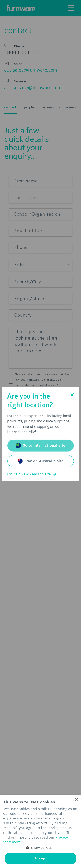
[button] (40, 848)
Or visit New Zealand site (32, 474)
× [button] (76, 800)
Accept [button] (40, 858)
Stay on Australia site (40, 461)
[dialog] (40, 831)
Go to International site (40, 446)
